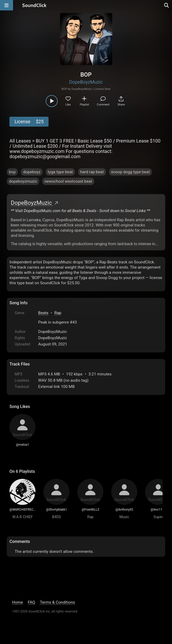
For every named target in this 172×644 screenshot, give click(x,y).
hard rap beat (92, 172)
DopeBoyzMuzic (86, 82)
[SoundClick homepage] (34, 5)
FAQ (32, 602)
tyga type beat (60, 172)
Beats (43, 313)
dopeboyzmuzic (23, 181)
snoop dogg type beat (131, 172)
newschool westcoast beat (68, 181)
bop (12, 172)
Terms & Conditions (57, 602)
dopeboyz (32, 172)
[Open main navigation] (7, 5)
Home (17, 602)
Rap (58, 313)
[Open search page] (167, 5)
